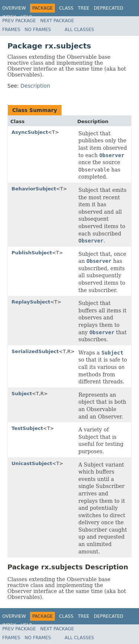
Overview (14, 8)
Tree (84, 8)
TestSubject (27, 428)
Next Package (57, 21)
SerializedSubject (35, 351)
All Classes (79, 30)
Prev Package (19, 21)
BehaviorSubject (34, 189)
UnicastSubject (32, 463)
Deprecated (109, 8)
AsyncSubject (30, 132)
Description (35, 86)
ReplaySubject (31, 302)
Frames (11, 30)
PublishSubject (32, 253)
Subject (22, 394)
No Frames (38, 30)
